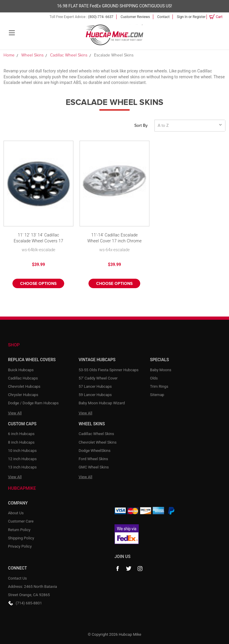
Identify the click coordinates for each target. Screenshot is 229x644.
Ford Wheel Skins (93, 459)
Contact (163, 17)
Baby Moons (161, 370)
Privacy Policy (20, 546)
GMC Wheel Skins (94, 467)
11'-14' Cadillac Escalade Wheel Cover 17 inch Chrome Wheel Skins (114, 238)
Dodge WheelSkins (95, 451)
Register (199, 17)
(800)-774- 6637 (101, 17)
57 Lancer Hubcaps (95, 386)
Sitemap (157, 395)
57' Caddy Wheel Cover (98, 378)
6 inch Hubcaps (21, 434)
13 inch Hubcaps (22, 467)
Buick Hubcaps (21, 370)
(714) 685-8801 (29, 603)
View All (15, 413)
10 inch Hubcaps (22, 451)
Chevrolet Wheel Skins (98, 442)
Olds (154, 378)
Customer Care (21, 521)
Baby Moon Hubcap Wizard (102, 403)
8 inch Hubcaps (21, 442)
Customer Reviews (135, 17)
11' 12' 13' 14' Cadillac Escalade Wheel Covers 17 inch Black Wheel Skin (38, 238)
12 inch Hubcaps (22, 459)
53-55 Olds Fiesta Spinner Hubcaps (109, 370)
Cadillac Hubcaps (23, 378)
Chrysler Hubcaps (23, 395)
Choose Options (38, 284)
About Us (16, 513)
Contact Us (17, 578)
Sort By (141, 126)
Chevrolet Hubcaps (24, 386)
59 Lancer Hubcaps (95, 395)
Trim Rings (159, 386)
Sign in (182, 17)
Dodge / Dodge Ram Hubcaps (33, 403)
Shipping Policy (21, 538)
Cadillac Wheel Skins (96, 434)
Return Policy (19, 530)
